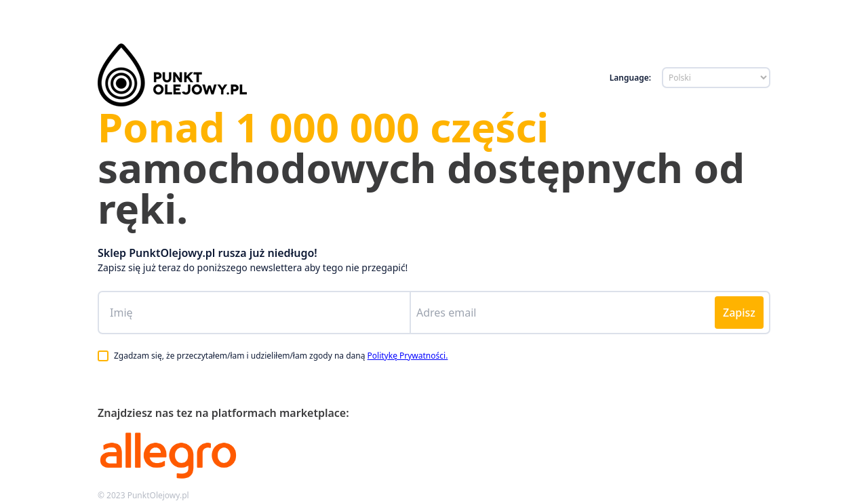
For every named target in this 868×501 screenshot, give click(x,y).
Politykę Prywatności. (408, 356)
